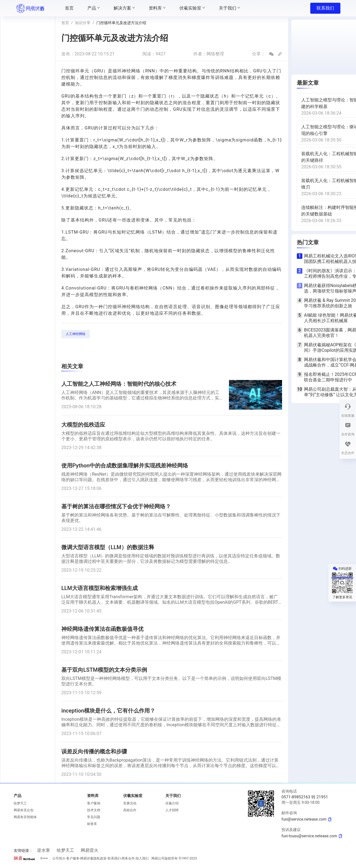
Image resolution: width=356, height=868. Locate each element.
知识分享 (83, 23)
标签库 (92, 824)
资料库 (93, 796)
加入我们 (142, 858)
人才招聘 (172, 810)
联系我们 (325, 8)
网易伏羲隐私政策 (93, 858)
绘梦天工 (20, 803)
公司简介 (59, 858)
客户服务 (73, 858)
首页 (65, 23)
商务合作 (128, 858)
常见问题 (94, 817)
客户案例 (94, 803)
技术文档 (94, 810)
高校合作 (130, 810)
